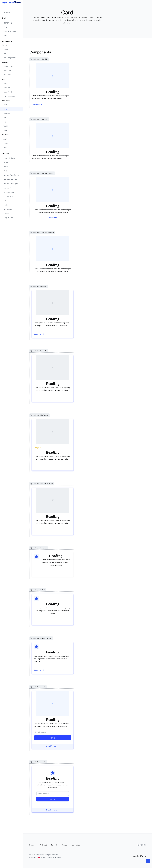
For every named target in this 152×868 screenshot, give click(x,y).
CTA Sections (8, 196)
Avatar (6, 105)
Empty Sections (9, 158)
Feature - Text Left (10, 179)
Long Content (8, 218)
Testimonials (8, 209)
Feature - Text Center (11, 175)
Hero (5, 171)
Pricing (6, 205)
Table (5, 118)
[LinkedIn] (145, 845)
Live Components (10, 58)
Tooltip (6, 126)
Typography (8, 23)
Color (5, 27)
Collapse (7, 113)
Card (5, 109)
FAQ (5, 201)
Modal (6, 143)
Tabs (5, 130)
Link (5, 53)
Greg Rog (60, 857)
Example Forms (9, 96)
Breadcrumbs (8, 66)
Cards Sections (9, 192)
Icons (5, 35)
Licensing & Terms (139, 856)
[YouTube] (142, 845)
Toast (5, 148)
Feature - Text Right (11, 184)
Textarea (7, 88)
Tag (5, 122)
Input (5, 83)
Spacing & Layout (10, 31)
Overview (7, 12)
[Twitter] (139, 845)
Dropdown (7, 71)
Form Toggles (8, 92)
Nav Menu (7, 75)
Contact (6, 213)
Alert (5, 139)
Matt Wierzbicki (49, 857)
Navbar (6, 162)
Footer (6, 167)
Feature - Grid (8, 188)
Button (6, 49)
